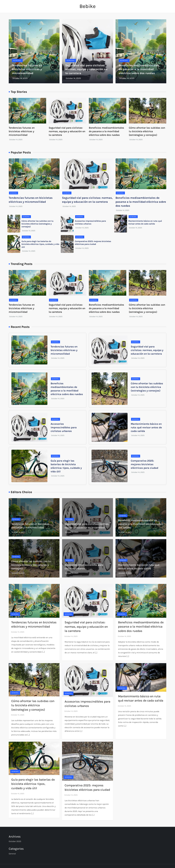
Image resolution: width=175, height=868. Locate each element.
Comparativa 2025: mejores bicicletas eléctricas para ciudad (144, 464)
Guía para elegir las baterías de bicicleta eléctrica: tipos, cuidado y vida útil (40, 244)
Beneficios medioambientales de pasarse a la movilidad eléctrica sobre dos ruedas (139, 69)
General (17, 60)
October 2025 (15, 841)
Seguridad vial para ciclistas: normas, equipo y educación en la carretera (86, 69)
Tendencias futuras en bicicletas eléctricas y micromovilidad (27, 69)
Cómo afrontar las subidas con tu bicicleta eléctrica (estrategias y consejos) (147, 131)
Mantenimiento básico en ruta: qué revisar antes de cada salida (146, 427)
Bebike (88, 6)
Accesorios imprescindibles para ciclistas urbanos (64, 427)
